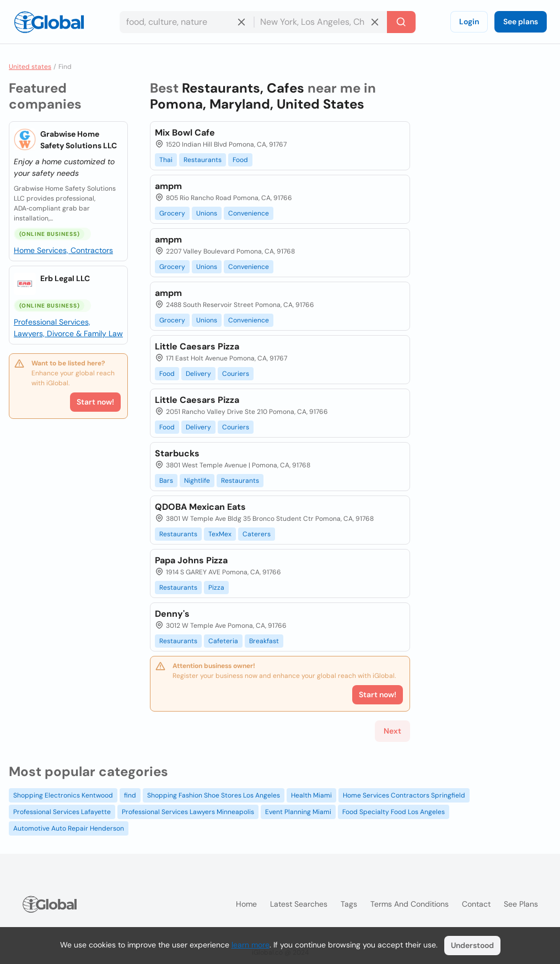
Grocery (172, 213)
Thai (166, 160)
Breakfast (264, 641)
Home (246, 904)
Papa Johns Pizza (191, 560)
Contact (476, 904)
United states (30, 67)
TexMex (220, 534)
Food (240, 160)
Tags (349, 904)
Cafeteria (223, 641)
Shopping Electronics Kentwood (63, 795)
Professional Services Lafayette (62, 812)
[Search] (401, 22)
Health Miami (311, 795)
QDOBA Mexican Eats (200, 507)
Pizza (216, 588)
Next (392, 731)
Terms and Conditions (410, 904)
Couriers (236, 374)
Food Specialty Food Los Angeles (394, 812)
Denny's (172, 614)
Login (469, 21)
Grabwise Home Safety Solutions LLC (79, 140)
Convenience (249, 213)
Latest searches (299, 904)
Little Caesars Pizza (197, 346)
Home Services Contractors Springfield (404, 795)
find (130, 795)
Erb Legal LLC (65, 278)
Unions (207, 213)
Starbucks (177, 453)
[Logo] (49, 22)
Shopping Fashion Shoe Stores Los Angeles (214, 795)
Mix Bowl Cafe (185, 133)
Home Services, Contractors (63, 250)
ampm (168, 186)
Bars (166, 481)
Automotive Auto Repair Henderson (69, 828)
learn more (251, 945)
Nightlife (197, 481)
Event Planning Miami (298, 812)
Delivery (198, 374)
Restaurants (203, 160)
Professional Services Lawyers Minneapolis (188, 812)
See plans (521, 21)
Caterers (257, 534)
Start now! (95, 402)
